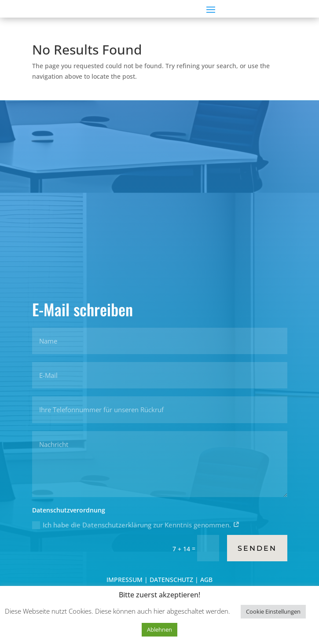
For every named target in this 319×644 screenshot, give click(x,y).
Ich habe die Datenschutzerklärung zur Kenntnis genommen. (136, 525)
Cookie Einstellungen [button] (273, 611)
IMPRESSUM (125, 580)
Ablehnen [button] (159, 629)
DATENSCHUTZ (171, 580)
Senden (257, 548)
